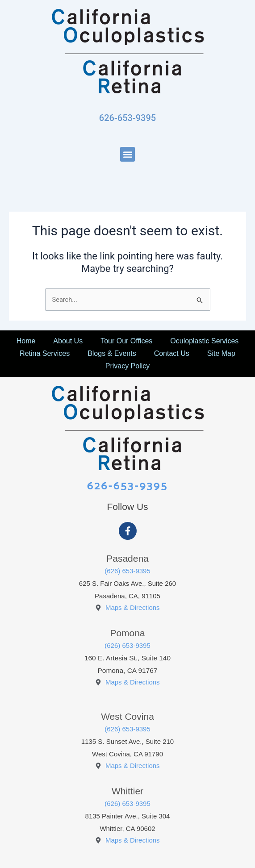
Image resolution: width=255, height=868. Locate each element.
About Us (68, 341)
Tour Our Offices (126, 341)
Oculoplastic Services (204, 341)
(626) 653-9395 (127, 571)
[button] (127, 154)
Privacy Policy (128, 366)
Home (26, 341)
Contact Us (172, 353)
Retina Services (45, 353)
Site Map (221, 353)
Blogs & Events (112, 353)
